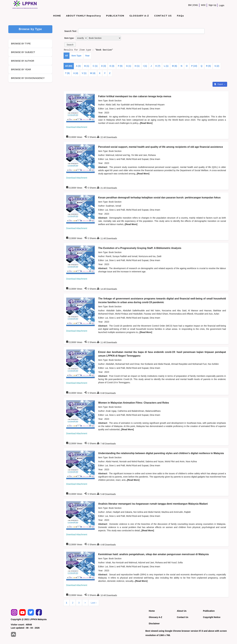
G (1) (129, 66)
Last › (94, 603)
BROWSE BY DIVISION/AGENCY (28, 78)
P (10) (194, 66)
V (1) (84, 73)
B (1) (87, 66)
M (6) (175, 66)
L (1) (166, 66)
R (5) (208, 66)
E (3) (112, 66)
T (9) (67, 73)
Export (219, 84)
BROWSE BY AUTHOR (23, 61)
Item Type (76, 56)
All (67, 56)
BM (190, 5)
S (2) (217, 66)
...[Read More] (145, 123)
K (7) (158, 66)
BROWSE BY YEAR (21, 69)
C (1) (95, 66)
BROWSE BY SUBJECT (23, 52)
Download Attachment (77, 127)
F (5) (120, 66)
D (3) (104, 66)
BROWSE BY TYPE (21, 44)
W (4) (93, 73)
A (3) (78, 66)
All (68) (69, 66)
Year (87, 56)
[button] (70, 45)
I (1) (145, 66)
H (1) (137, 66)
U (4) (76, 73)
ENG (196, 5)
